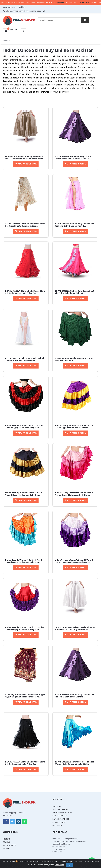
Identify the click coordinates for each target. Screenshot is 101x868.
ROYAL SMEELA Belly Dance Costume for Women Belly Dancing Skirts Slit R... (74, 763)
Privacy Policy (59, 822)
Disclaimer (57, 825)
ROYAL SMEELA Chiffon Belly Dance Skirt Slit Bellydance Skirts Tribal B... (25, 292)
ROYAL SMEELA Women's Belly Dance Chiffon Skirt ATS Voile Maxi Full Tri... (73, 158)
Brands (6, 842)
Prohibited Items (60, 816)
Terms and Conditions (62, 813)
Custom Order (10, 845)
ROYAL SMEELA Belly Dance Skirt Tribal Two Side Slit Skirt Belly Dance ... (25, 360)
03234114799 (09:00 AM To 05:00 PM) (29, 11)
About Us (57, 806)
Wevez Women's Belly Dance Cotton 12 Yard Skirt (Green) (74, 360)
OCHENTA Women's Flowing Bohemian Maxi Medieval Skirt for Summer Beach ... (25, 158)
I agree (69, 865)
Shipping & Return (60, 810)
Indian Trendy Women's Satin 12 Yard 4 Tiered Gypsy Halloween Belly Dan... (24, 427)
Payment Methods (61, 819)
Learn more (60, 865)
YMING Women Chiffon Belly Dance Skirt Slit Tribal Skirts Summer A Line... (25, 225)
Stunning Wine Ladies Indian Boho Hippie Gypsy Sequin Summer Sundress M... (25, 696)
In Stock (7, 839)
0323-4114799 (76, 3)
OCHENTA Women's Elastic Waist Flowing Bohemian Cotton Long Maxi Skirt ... (75, 629)
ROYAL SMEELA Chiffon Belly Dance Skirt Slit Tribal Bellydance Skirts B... (74, 292)
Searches (7, 849)
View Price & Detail (26, 164)
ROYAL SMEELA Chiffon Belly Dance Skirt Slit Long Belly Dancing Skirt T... (74, 225)
